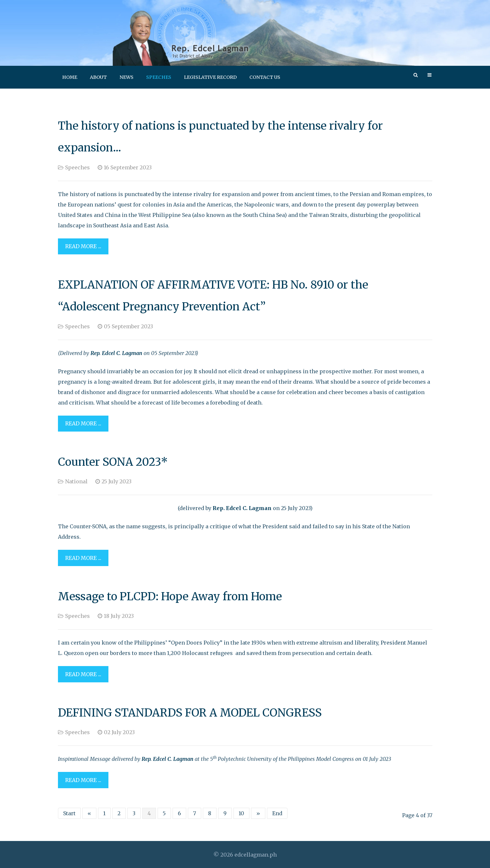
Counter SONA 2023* (113, 462)
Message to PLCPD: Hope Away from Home (170, 596)
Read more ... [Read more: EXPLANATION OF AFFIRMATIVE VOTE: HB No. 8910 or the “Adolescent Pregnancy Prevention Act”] (83, 423)
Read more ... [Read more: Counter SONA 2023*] (83, 558)
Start (69, 813)
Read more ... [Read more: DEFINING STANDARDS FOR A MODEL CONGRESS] (83, 780)
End (277, 813)
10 (241, 813)
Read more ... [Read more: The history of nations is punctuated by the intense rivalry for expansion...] (83, 246)
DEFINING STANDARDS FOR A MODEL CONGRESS (190, 713)
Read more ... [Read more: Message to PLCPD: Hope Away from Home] (83, 674)
